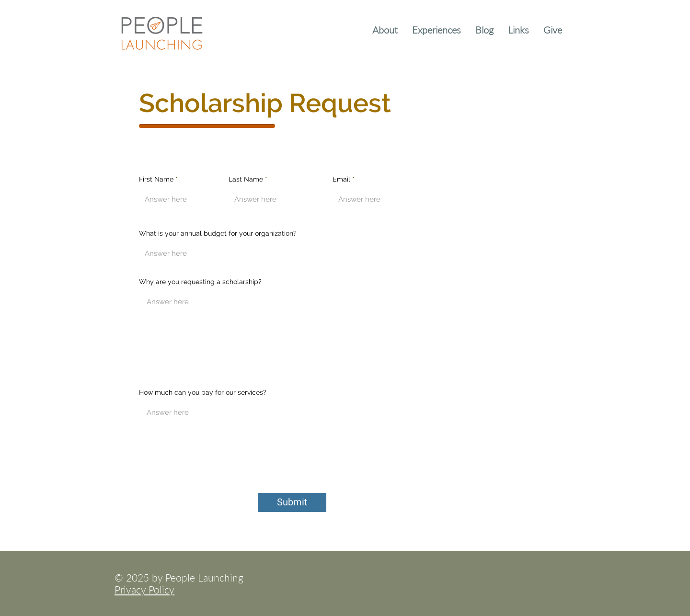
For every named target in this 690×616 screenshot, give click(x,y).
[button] (385, 29)
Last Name (246, 179)
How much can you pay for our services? (203, 392)
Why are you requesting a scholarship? (200, 282)
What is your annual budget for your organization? (218, 233)
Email (341, 179)
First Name (156, 179)
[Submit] (292, 502)
